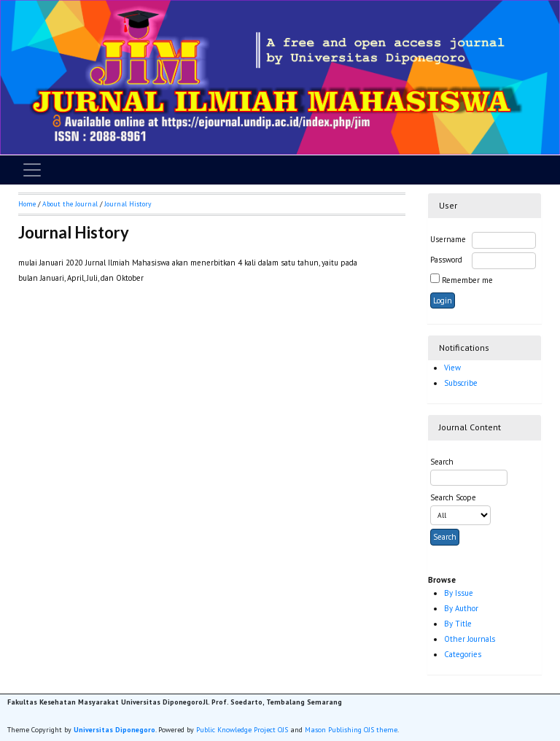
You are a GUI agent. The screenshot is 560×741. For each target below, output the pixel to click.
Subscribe (461, 383)
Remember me (467, 280)
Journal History (128, 204)
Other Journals (470, 639)
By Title (458, 624)
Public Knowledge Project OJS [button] (242, 730)
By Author (461, 608)
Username (448, 239)
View (452, 368)
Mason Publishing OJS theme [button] (351, 730)
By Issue (459, 593)
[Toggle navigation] (32, 170)
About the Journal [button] (70, 204)
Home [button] (27, 204)
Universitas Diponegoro (114, 730)
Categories (463, 654)
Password (446, 260)
